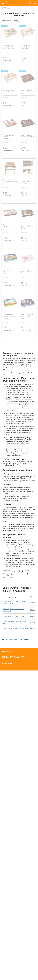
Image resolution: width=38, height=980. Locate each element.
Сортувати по (6, 20)
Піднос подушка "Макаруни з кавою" (27, 136)
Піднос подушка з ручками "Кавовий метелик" (27, 227)
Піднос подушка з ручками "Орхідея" (27, 271)
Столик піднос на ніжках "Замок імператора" (26, 47)
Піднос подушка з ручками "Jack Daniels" (27, 316)
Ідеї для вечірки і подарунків (16, 639)
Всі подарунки (9, 8)
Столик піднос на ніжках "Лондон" (14, 616)
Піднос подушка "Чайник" (9, 226)
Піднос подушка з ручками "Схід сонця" (9, 272)
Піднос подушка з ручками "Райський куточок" (10, 316)
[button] (30, 3)
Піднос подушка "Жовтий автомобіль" (16, 629)
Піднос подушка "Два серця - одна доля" (27, 92)
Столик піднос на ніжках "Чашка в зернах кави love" (14, 603)
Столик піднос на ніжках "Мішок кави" (10, 181)
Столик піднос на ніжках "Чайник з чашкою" (26, 182)
